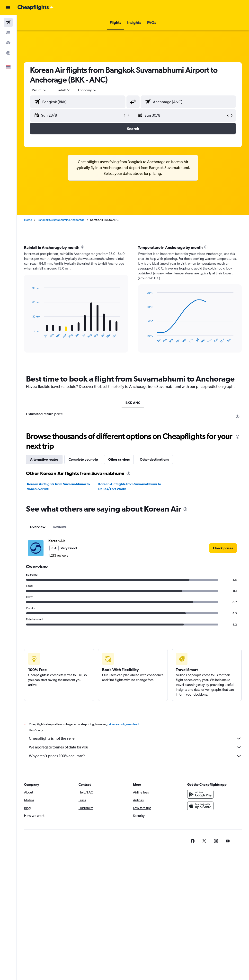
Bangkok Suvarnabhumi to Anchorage (61, 220)
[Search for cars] (8, 43)
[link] (223, 548)
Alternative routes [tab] (44, 459)
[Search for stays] (8, 33)
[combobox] (88, 90)
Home (28, 220)
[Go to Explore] (8, 53)
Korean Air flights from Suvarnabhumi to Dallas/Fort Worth (130, 486)
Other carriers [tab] (119, 459)
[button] (8, 8)
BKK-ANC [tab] (133, 403)
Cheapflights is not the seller (135, 738)
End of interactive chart (30, 334)
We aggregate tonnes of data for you (135, 747)
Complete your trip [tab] (83, 459)
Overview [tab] (38, 527)
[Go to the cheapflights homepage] (36, 8)
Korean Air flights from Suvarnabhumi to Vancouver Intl (58, 486)
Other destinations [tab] (154, 459)
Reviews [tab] (60, 527)
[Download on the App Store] (200, 806)
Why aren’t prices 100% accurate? (135, 756)
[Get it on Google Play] (200, 794)
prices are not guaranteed (123, 724)
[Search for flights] (8, 22)
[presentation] (83, 247)
